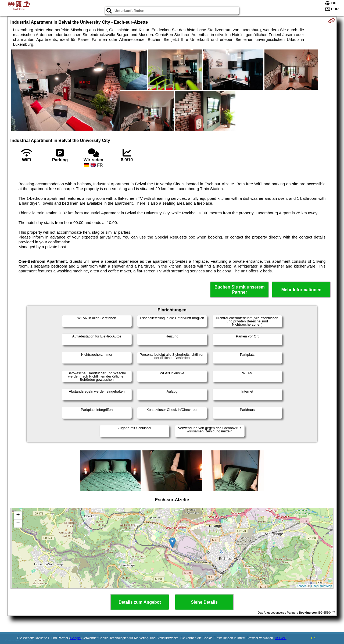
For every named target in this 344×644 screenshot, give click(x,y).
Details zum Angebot (140, 602)
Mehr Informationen (301, 290)
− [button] (18, 524)
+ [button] (18, 515)
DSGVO (280, 638)
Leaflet (301, 586)
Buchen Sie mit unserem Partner (240, 290)
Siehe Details (204, 602)
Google (75, 638)
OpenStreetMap (322, 586)
